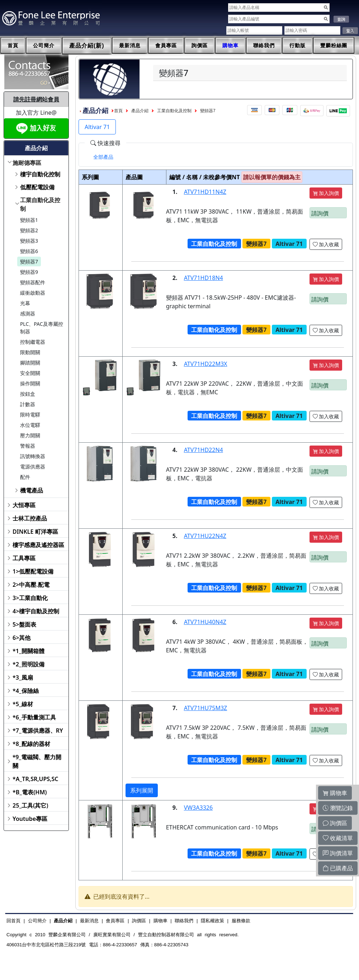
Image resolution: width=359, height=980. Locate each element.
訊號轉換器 (33, 456)
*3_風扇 (23, 677)
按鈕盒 (28, 394)
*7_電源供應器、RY (38, 731)
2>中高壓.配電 (31, 585)
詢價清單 (338, 853)
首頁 (13, 46)
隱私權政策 (212, 921)
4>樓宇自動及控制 (36, 611)
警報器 (28, 446)
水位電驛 (30, 425)
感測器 (28, 313)
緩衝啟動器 (33, 293)
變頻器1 (29, 220)
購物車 (230, 46)
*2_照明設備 (29, 664)
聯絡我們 (264, 46)
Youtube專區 (30, 819)
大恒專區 (24, 505)
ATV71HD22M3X (206, 364)
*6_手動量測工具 (34, 717)
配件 (25, 477)
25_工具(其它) (30, 805)
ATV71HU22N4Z (205, 536)
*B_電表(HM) (30, 792)
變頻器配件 (33, 282)
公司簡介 (44, 46)
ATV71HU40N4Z (205, 622)
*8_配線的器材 (31, 744)
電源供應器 (33, 467)
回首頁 (13, 921)
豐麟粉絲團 (334, 46)
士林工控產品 (30, 518)
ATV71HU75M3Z (206, 708)
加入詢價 (326, 193)
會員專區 (166, 46)
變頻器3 (29, 241)
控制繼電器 (33, 342)
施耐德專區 (27, 163)
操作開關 (30, 383)
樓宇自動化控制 (40, 174)
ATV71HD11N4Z (205, 192)
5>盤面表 (24, 624)
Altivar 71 (97, 127)
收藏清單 (338, 838)
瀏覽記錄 (338, 808)
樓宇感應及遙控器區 (38, 545)
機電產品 (32, 490)
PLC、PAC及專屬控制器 (42, 328)
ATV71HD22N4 (204, 450)
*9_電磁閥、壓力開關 (37, 761)
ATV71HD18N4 (204, 278)
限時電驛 (30, 415)
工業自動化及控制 (40, 204)
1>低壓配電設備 (33, 571)
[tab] (103, 157)
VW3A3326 (198, 808)
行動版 (297, 46)
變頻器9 (29, 272)
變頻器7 (29, 261)
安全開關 (30, 373)
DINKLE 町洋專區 (35, 532)
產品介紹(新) (87, 46)
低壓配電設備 (37, 187)
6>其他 (22, 638)
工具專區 (24, 558)
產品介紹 (140, 111)
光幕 (25, 303)
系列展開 (142, 790)
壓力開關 (30, 435)
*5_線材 (23, 704)
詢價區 (200, 46)
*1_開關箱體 (29, 651)
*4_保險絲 (26, 691)
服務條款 (241, 921)
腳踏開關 (30, 363)
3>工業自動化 (30, 598)
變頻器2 (29, 230)
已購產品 (338, 868)
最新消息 (130, 46)
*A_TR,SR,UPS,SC (35, 779)
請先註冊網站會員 (36, 99)
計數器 (28, 404)
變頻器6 (29, 251)
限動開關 (30, 352)
